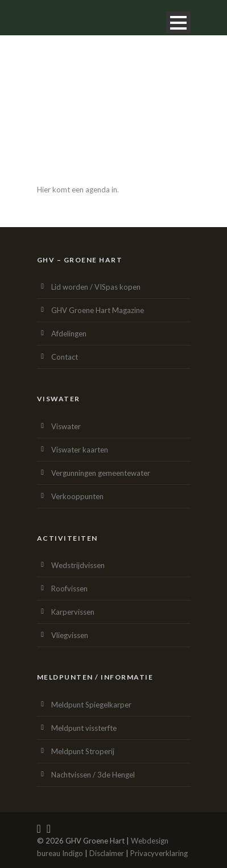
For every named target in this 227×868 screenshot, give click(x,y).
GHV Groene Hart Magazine (98, 310)
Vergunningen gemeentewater (101, 473)
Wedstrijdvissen (78, 565)
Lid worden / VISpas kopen (96, 287)
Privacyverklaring (159, 853)
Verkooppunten (77, 496)
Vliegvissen (70, 635)
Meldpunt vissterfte (84, 728)
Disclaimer (107, 853)
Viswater (66, 426)
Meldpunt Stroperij (83, 751)
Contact (65, 357)
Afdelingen (69, 334)
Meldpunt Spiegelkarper (91, 705)
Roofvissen (69, 589)
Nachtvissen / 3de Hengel (93, 775)
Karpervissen (73, 612)
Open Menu (178, 22)
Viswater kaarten (80, 450)
